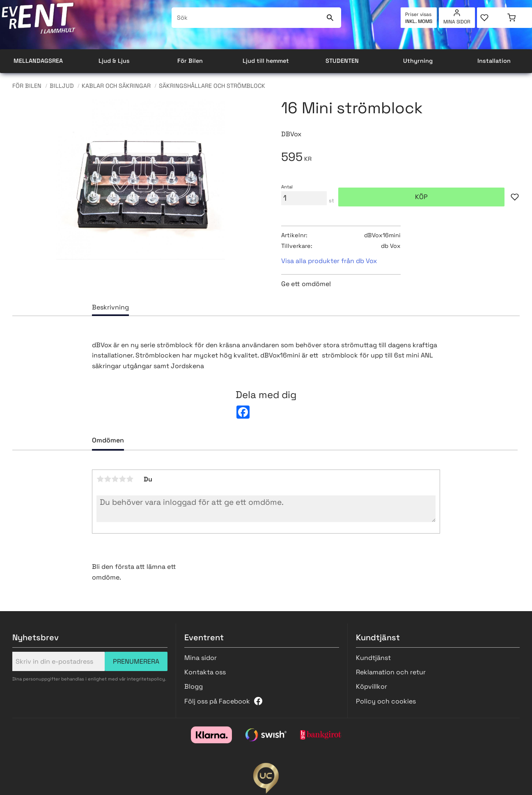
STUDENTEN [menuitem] (342, 61)
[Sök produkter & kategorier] (247, 18)
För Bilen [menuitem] (190, 61)
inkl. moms (419, 21)
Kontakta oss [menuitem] (205, 672)
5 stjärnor (130, 479)
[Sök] (330, 18)
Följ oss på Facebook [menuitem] (217, 701)
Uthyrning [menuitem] (418, 61)
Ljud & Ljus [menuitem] (114, 61)
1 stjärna (100, 479)
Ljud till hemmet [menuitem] (266, 61)
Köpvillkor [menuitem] (371, 686)
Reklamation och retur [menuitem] (391, 672)
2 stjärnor (108, 479)
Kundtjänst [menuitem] (373, 658)
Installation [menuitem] (494, 61)
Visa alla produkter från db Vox (329, 261)
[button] (491, 18)
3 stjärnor (115, 479)
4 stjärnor (122, 479)
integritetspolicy (146, 679)
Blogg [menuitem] (194, 686)
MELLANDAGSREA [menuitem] (38, 61)
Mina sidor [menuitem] (457, 22)
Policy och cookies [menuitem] (386, 701)
